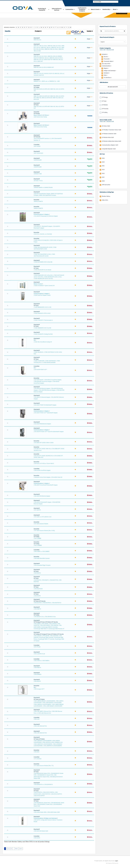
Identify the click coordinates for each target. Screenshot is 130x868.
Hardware (107, 73)
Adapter (47, 214)
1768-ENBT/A (37, 667)
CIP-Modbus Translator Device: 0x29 (111, 130)
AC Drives (45, 115)
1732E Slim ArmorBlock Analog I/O (43, 342)
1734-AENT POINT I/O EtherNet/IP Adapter (45, 405)
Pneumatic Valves (109, 61)
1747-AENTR (37, 510)
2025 (103, 162)
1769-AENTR (37, 681)
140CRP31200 (38, 167)
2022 (103, 173)
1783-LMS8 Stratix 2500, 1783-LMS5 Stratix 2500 (47, 812)
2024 (103, 166)
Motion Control (38, 284)
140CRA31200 (38, 160)
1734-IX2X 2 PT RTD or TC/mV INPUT (44, 463)
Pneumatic (107, 59)
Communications (39, 214)
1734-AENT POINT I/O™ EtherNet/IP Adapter (46, 413)
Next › (17, 849)
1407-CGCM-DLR (38, 153)
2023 (103, 170)
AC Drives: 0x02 (106, 126)
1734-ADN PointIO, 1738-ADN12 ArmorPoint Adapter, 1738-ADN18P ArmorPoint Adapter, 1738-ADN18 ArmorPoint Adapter (48, 381)
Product (38, 31)
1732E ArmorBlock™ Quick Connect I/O (44, 286)
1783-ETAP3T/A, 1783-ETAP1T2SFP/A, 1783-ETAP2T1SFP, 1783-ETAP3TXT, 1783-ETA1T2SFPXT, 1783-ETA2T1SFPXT (48, 794)
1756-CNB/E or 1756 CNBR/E (42, 551)
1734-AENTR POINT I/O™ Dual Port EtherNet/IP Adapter (49, 432)
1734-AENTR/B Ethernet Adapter (42, 424)
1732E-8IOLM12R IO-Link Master (43, 270)
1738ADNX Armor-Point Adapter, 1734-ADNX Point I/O (48, 477)
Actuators (105, 54)
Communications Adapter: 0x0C (110, 145)
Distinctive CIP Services (106, 93)
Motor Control (38, 115)
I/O (35, 340)
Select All (103, 50)
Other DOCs (105, 200)
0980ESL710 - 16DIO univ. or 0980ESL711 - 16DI (47, 81)
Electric (106, 57)
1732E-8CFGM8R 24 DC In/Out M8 (43, 262)
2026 (103, 158)
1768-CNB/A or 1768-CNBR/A (42, 661)
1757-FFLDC (37, 647)
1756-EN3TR (37, 596)
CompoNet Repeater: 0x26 (109, 149)
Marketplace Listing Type (107, 192)
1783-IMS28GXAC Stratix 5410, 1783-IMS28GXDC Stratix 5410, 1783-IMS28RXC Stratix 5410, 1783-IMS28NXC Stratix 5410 (49, 804)
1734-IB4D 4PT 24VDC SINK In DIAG (44, 443)
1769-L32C (37, 719)
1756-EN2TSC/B (38, 589)
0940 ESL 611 (37, 40)
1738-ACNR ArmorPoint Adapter (42, 470)
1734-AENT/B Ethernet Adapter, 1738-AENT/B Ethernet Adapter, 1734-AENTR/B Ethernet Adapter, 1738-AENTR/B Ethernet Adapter (49, 390)
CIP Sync (104, 101)
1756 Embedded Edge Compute (42, 565)
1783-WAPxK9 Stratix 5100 (41, 831)
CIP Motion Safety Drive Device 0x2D (111, 141)
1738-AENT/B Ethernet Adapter (42, 496)
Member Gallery (106, 196)
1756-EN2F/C (37, 573)
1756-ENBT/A (37, 609)
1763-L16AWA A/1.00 (39, 654)
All (70, 27)
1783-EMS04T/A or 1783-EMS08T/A (43, 784)
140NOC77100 (38, 174)
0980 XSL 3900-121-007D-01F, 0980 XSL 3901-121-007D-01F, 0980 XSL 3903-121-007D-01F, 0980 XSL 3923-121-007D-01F (49, 98)
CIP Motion (105, 105)
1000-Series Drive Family (40, 117)
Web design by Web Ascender (112, 863)
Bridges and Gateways (51, 818)
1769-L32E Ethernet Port (40, 726)
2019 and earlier (106, 185)
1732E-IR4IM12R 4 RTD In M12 (42, 313)
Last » (21, 849)
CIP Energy (105, 97)
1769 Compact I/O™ (39, 689)
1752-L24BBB (37, 538)
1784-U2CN (37, 838)
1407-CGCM (37, 146)
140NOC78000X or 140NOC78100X (43, 187)
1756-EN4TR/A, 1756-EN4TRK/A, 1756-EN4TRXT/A (47, 603)
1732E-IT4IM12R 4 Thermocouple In (43, 320)
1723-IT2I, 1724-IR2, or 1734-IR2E (43, 234)
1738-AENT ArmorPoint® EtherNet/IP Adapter (46, 485)
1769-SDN (37, 752)
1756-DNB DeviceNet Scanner (42, 558)
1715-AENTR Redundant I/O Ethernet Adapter (46, 216)
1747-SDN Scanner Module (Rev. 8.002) (44, 531)
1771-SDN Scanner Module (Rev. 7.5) (44, 766)
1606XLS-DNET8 (38, 208)
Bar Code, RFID (106, 64)
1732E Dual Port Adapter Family (42, 295)
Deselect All (110, 50)
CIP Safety (105, 112)
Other (106, 75)
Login (116, 861)
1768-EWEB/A (38, 674)
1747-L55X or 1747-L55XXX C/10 (43, 517)
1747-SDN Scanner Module (41, 524)
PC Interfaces (108, 78)
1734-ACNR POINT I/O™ (40, 370)
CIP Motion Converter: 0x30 (109, 134)
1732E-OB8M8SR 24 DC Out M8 (42, 328)
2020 (103, 181)
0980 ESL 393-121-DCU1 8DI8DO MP (44, 67)
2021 (103, 177)
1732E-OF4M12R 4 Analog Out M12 (43, 334)
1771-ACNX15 (38, 759)
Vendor (90, 31)
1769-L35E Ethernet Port (40, 733)
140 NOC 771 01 (38, 181)
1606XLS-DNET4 (38, 201)
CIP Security (105, 109)
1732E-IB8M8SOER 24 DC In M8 (42, 307)
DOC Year (102, 154)
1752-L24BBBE (38, 545)
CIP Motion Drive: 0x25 (108, 137)
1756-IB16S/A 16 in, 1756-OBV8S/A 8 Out (45, 617)
